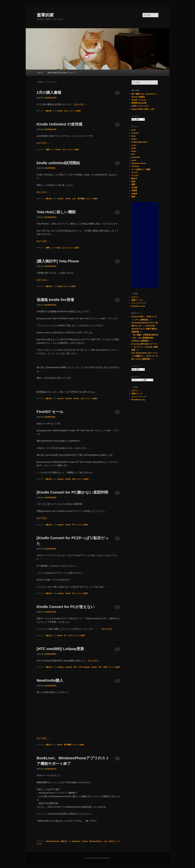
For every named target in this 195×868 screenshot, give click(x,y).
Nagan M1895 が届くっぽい (143, 109)
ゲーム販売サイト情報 (141, 169)
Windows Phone (53, 841)
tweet (134, 160)
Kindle (60, 111)
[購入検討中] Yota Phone (58, 261)
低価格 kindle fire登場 (55, 300)
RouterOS (136, 157)
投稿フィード (137, 300)
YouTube (135, 166)
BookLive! (76, 841)
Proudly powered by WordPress (97, 858)
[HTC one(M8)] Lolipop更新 (60, 649)
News (134, 151)
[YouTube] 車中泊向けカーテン (145, 344)
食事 (133, 197)
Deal (133, 136)
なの (66, 111)
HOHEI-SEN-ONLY (139, 142)
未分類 (134, 187)
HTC (75, 667)
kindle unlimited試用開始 (58, 163)
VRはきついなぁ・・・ (141, 100)
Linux (134, 145)
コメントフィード (139, 303)
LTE (100, 667)
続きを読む (81, 104)
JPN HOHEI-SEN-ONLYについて (61, 73)
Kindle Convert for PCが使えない (66, 607)
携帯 (48, 150)
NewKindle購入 (50, 680)
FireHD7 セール (50, 412)
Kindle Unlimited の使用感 (59, 124)
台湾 (105, 667)
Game (134, 139)
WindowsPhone (96, 841)
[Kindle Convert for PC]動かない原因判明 (72, 492)
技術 (133, 181)
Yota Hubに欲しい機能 (56, 212)
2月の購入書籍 (49, 92)
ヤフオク (135, 175)
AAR (133, 130)
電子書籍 (81, 199)
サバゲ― (135, 172)
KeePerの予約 (138, 317)
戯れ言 (49, 111)
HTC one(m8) (84, 667)
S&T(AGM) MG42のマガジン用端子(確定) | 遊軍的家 (144, 329)
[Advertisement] (145, 245)
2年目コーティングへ (140, 106)
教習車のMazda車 (139, 103)
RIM (74, 479)
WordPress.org (138, 306)
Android (69, 399)
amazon (60, 199)
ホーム (40, 73)
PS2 (133, 154)
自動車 (134, 191)
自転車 (134, 194)
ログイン (135, 297)
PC (74, 525)
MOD (134, 148)
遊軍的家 (45, 15)
